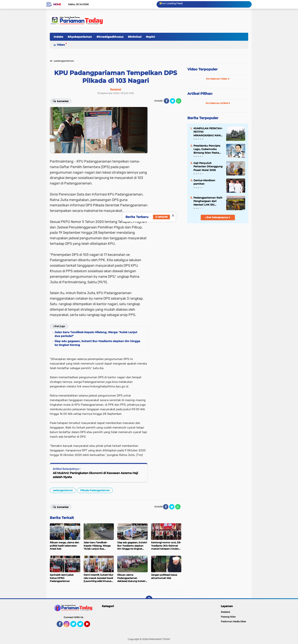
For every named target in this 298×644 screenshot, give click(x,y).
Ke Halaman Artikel (218, 103)
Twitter (75, 626)
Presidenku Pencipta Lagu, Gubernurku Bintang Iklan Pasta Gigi (207, 149)
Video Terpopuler (202, 69)
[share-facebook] (166, 101)
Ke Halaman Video (218, 79)
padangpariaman (63, 490)
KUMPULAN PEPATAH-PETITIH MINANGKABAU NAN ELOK (208, 132)
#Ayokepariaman (80, 37)
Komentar (61, 101)
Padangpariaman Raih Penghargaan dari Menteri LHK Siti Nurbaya (208, 201)
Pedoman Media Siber (233, 621)
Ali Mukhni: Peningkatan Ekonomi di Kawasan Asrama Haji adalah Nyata (95, 475)
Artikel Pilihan (200, 94)
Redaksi (225, 612)
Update (161, 217)
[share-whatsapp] (179, 101)
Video (61, 45)
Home (57, 4)
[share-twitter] (173, 101)
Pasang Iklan (228, 617)
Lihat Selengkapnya (218, 217)
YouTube (90, 626)
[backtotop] (149, 599)
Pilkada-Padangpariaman (95, 490)
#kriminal (135, 37)
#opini (150, 37)
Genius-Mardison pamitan (204, 182)
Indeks (58, 37)
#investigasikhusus (110, 37)
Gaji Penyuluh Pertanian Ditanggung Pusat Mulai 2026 (208, 166)
